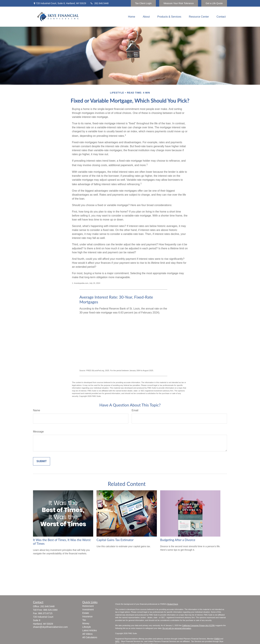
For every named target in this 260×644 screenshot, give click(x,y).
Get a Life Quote (214, 3)
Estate (86, 613)
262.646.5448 (99, 3)
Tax (84, 620)
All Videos (88, 634)
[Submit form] (42, 461)
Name (37, 410)
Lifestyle (87, 627)
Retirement (88, 606)
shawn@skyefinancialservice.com (50, 627)
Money (86, 623)
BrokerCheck (173, 604)
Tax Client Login (143, 3)
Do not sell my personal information (177, 628)
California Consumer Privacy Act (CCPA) (198, 625)
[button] (132, 17)
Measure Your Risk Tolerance (179, 3)
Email (135, 410)
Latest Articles (90, 630)
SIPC (117, 641)
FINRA (217, 639)
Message (38, 432)
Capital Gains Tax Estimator (115, 540)
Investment (88, 610)
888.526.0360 (50, 610)
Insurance (87, 616)
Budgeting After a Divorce (178, 540)
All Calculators (90, 637)
